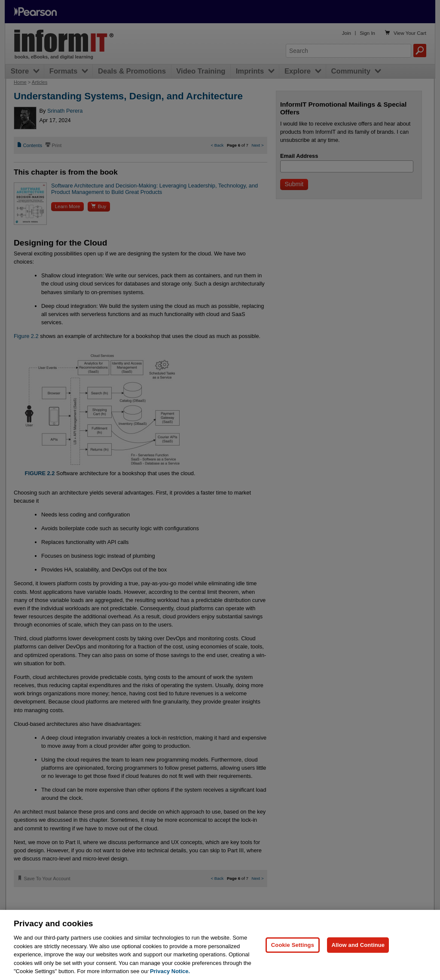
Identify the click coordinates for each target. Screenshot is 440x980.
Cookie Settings (293, 945)
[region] (220, 945)
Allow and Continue (358, 945)
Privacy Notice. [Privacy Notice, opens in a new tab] (170, 971)
